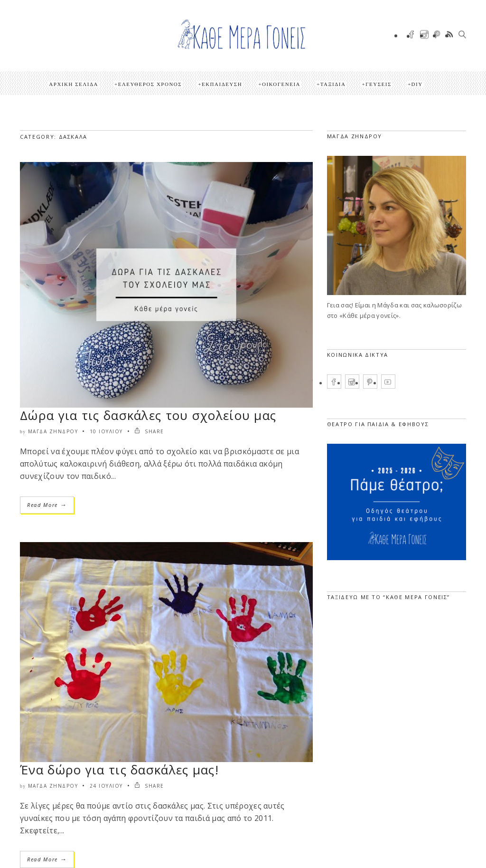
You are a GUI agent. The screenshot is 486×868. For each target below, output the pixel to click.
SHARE (149, 431)
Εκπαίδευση (222, 84)
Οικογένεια (281, 84)
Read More (47, 505)
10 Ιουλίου (106, 431)
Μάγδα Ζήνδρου (53, 431)
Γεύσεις (379, 84)
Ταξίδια (333, 84)
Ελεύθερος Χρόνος (150, 84)
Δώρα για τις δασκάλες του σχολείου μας (148, 415)
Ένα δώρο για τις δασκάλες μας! (119, 770)
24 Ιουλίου (106, 786)
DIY (417, 84)
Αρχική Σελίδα (74, 84)
